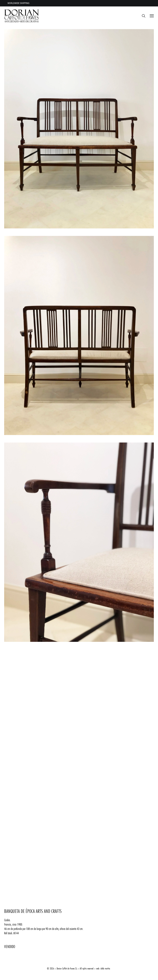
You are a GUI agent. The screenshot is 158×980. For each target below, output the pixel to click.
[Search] (142, 16)
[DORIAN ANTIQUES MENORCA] (22, 16)
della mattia (105, 968)
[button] (152, 16)
